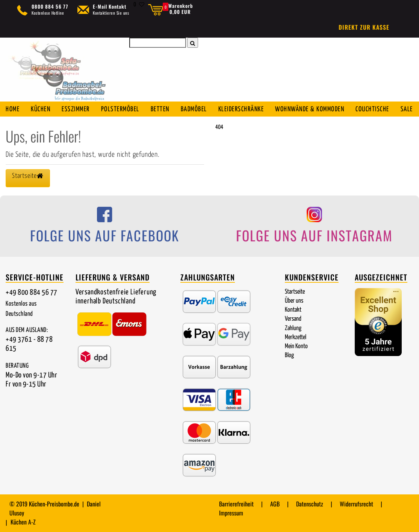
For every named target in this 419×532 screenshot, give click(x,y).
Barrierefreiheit (236, 504)
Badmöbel (194, 109)
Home (13, 109)
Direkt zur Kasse (364, 27)
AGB (275, 504)
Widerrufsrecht (356, 504)
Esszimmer (76, 109)
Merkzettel (296, 337)
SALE (407, 109)
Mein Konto (296, 346)
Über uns (294, 301)
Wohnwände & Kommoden (310, 109)
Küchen (41, 109)
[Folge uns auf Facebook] (105, 227)
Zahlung (293, 328)
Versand (293, 319)
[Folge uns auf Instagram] (315, 227)
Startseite (295, 292)
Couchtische (372, 109)
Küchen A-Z (23, 522)
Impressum (231, 513)
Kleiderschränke (241, 109)
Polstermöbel (120, 109)
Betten (160, 109)
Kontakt (293, 310)
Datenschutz (310, 504)
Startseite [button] (28, 176)
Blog (289, 355)
